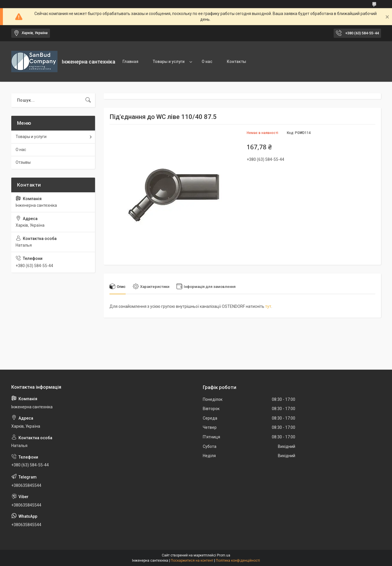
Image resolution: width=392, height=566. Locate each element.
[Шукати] (88, 100)
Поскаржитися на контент (192, 561)
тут (268, 306)
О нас (207, 62)
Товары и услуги (169, 62)
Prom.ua (224, 555)
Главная (130, 62)
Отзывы (23, 162)
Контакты (236, 62)
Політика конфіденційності (238, 561)
